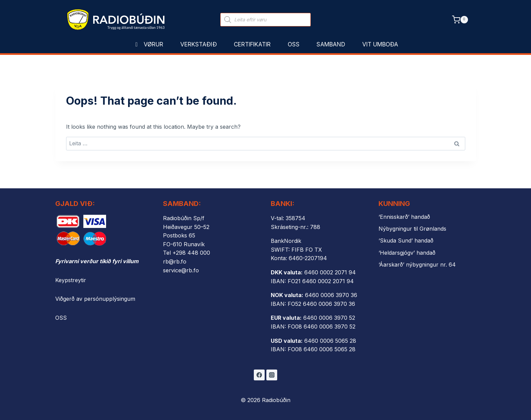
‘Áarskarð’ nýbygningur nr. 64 (417, 265)
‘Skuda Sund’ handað (406, 240)
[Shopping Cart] (460, 19)
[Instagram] (272, 375)
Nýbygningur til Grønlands (412, 229)
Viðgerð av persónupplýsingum (95, 299)
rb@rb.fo (175, 261)
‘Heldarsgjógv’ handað (407, 253)
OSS (61, 318)
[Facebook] (259, 375)
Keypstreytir (71, 280)
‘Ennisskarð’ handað (404, 217)
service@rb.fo (181, 270)
